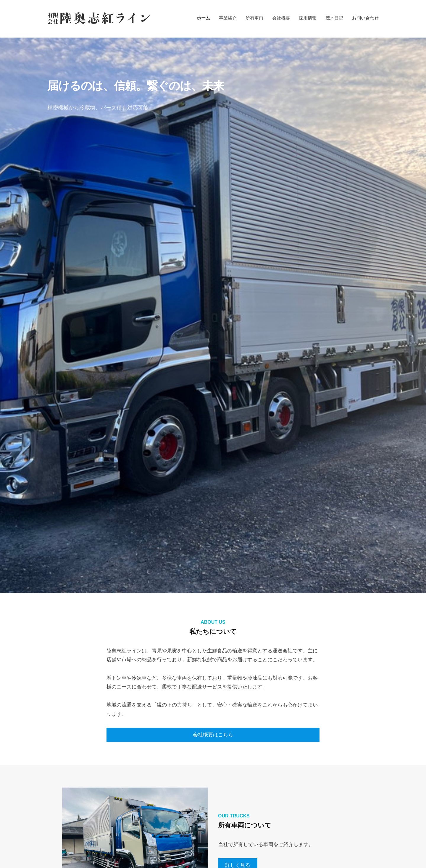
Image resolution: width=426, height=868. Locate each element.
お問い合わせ (365, 18)
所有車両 (254, 18)
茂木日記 (334, 18)
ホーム (203, 18)
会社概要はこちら (213, 735)
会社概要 (281, 18)
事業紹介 (228, 18)
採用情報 (308, 18)
